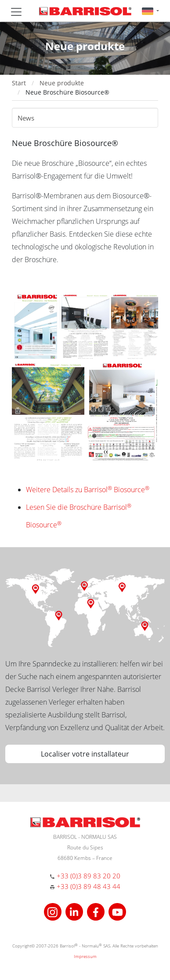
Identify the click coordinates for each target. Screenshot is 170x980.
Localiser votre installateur (85, 754)
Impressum (85, 956)
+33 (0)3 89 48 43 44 (89, 886)
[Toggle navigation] (16, 12)
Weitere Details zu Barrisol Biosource (88, 490)
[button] (150, 11)
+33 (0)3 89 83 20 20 (89, 876)
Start (19, 83)
